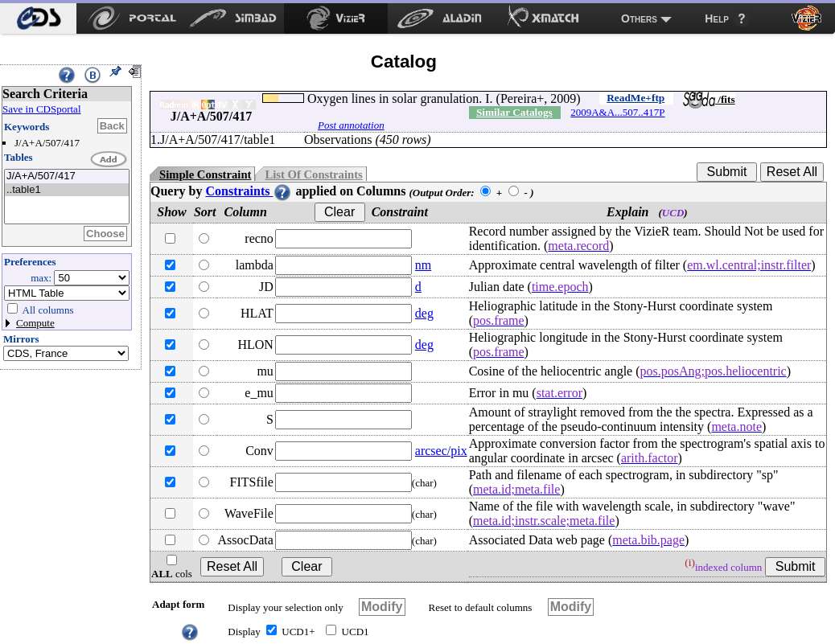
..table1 (67, 190)
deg (424, 313)
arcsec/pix (441, 451)
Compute (35, 323)
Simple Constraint (205, 174)
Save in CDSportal (42, 109)
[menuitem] (38, 18)
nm (423, 265)
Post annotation (351, 125)
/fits (709, 99)
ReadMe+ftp (636, 98)
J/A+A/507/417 (67, 176)
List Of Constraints (313, 174)
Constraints (249, 191)
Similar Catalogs (514, 112)
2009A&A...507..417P (617, 112)
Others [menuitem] (639, 18)
